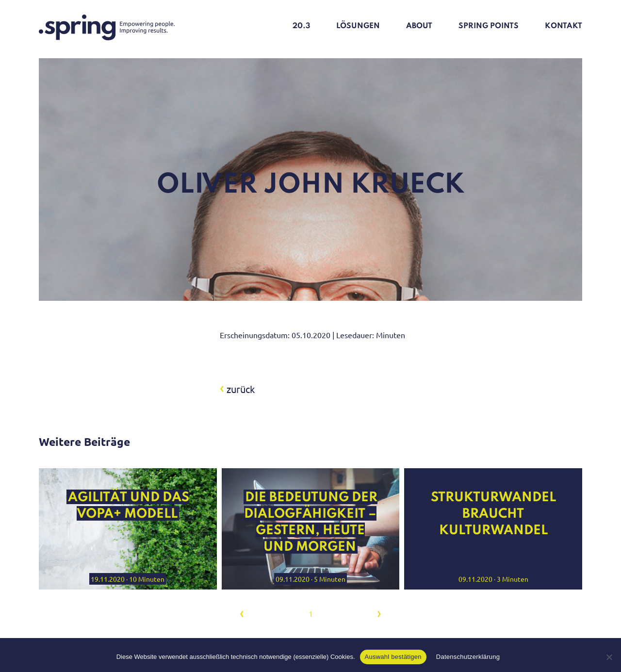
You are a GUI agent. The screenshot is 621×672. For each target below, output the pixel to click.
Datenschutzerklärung (468, 657)
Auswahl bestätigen (393, 657)
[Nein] (609, 657)
